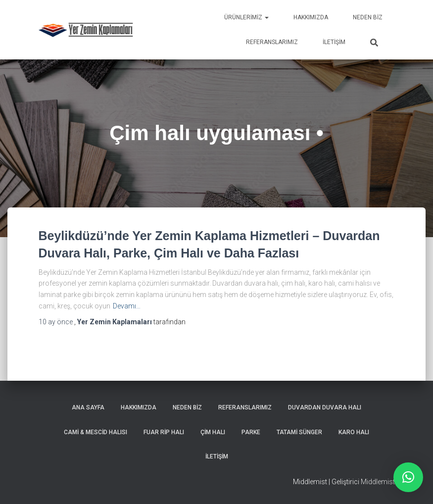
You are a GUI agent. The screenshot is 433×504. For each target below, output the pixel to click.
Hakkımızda (311, 17)
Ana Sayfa (88, 407)
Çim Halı (213, 432)
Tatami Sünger (299, 432)
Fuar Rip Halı (164, 432)
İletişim (334, 42)
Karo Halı (354, 432)
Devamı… (127, 306)
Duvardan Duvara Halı (325, 407)
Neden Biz (368, 17)
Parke (251, 432)
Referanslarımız (272, 42)
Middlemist (378, 482)
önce (56, 322)
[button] (408, 477)
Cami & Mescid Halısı (96, 432)
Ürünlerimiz (246, 17)
